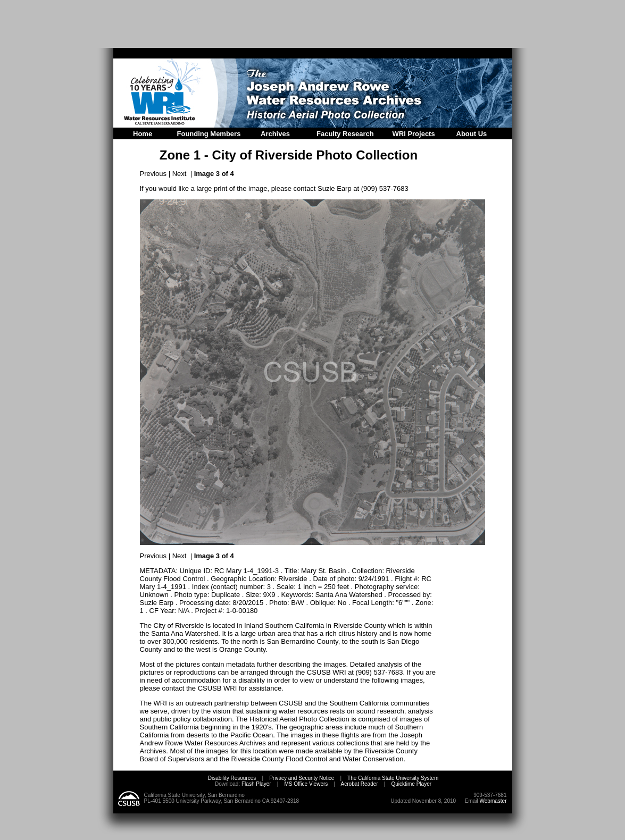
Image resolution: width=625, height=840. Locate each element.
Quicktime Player (411, 784)
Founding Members (209, 134)
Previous (153, 174)
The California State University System (393, 778)
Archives (275, 134)
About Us (472, 134)
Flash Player (255, 784)
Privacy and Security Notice (302, 778)
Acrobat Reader (360, 784)
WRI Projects (414, 134)
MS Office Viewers (306, 784)
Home (143, 134)
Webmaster (493, 801)
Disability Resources (232, 778)
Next (180, 174)
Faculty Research (345, 134)
